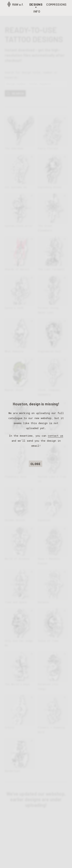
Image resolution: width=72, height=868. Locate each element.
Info (37, 11)
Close (36, 464)
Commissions (56, 4)
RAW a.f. (15, 4)
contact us (55, 436)
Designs (36, 4)
